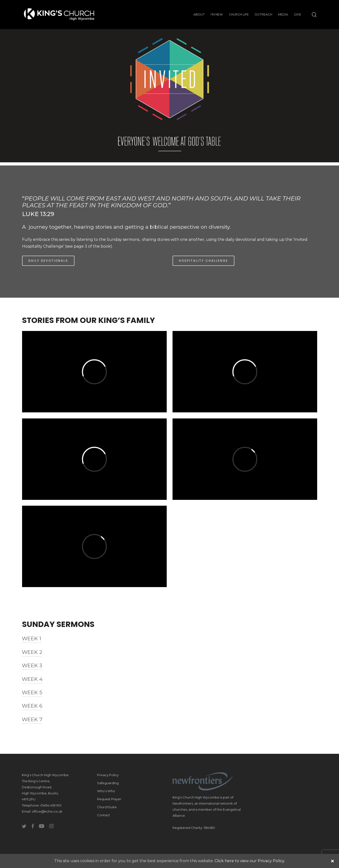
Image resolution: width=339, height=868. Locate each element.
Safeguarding (108, 783)
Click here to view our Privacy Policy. (250, 861)
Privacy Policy (108, 775)
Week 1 (32, 638)
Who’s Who (106, 791)
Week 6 (32, 706)
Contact (103, 815)
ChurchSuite (107, 807)
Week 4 (32, 679)
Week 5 (32, 692)
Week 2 (32, 652)
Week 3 (32, 665)
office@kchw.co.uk (47, 811)
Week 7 (32, 719)
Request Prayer (109, 799)
